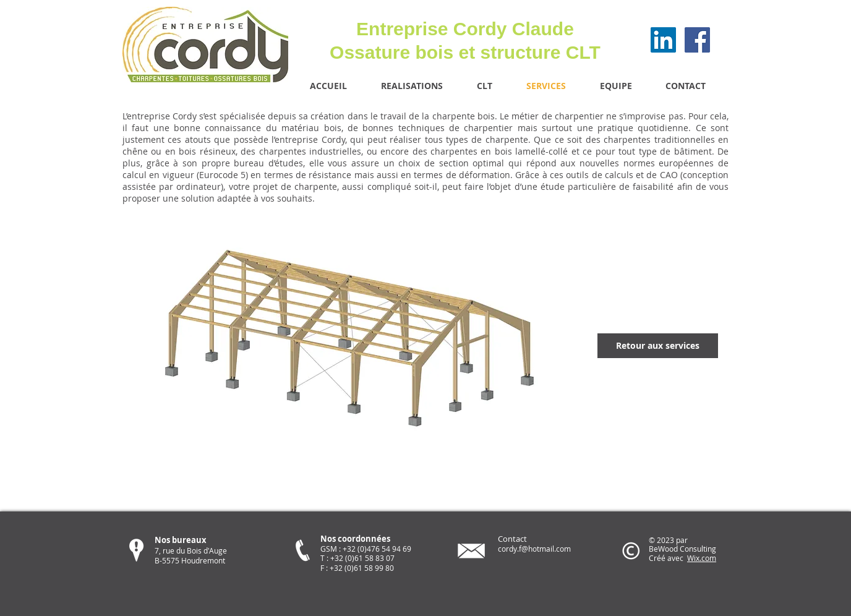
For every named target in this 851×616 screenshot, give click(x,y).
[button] (353, 346)
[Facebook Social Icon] (697, 40)
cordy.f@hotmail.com (534, 549)
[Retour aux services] (658, 346)
